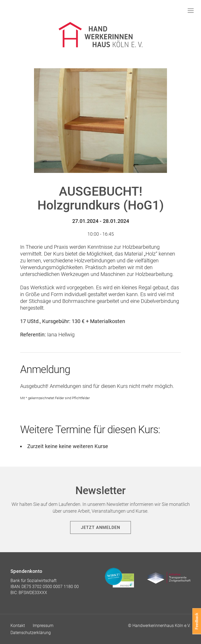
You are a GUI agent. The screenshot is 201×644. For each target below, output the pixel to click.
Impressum (43, 626)
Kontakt (18, 626)
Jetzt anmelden (100, 527)
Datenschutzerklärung (31, 633)
